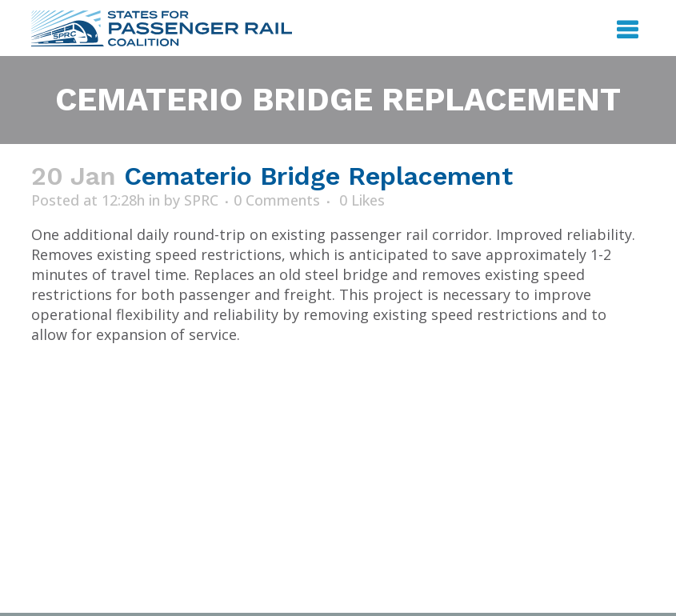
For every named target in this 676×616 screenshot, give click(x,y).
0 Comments (277, 200)
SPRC (201, 200)
